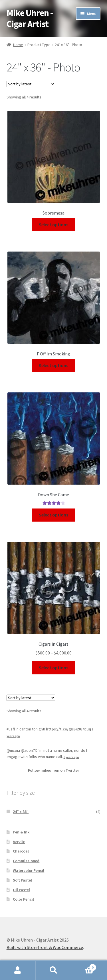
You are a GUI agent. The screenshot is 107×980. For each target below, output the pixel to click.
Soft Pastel (22, 880)
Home (18, 45)
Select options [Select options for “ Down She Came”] (53, 515)
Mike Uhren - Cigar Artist (30, 18)
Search (53, 970)
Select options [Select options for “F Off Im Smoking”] (53, 365)
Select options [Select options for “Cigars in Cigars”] (53, 668)
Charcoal (21, 851)
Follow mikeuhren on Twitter (53, 770)
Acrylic (19, 842)
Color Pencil (23, 899)
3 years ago (71, 757)
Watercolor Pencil (29, 870)
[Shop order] (31, 84)
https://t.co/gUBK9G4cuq (68, 729)
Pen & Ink (21, 832)
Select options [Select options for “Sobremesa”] (53, 225)
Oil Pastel (21, 890)
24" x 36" (21, 812)
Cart (84, 966)
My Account (18, 970)
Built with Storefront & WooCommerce (45, 947)
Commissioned (26, 861)
